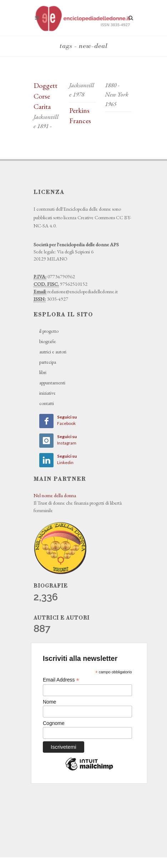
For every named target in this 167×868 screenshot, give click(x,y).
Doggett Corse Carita (45, 96)
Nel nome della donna (55, 495)
